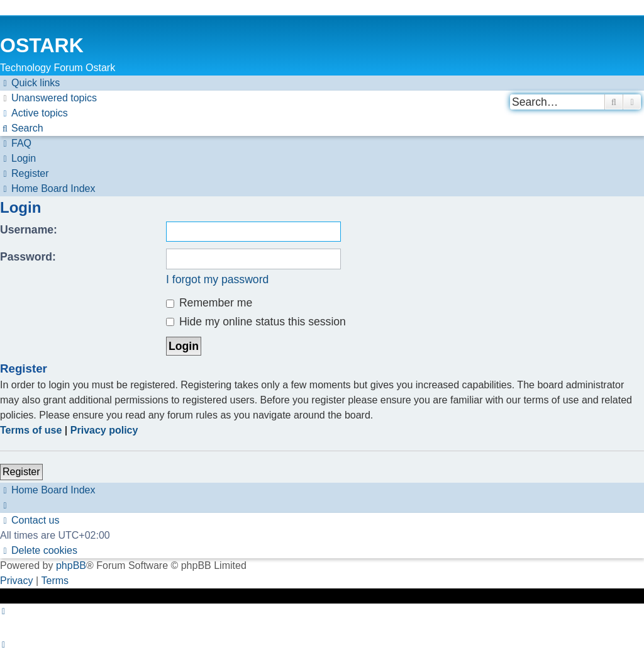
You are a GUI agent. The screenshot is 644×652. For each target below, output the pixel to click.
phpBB (71, 565)
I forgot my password (217, 279)
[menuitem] (48, 98)
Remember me (209, 303)
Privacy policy (104, 430)
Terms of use (31, 430)
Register (21, 472)
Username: (29, 230)
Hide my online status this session (256, 322)
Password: (28, 257)
